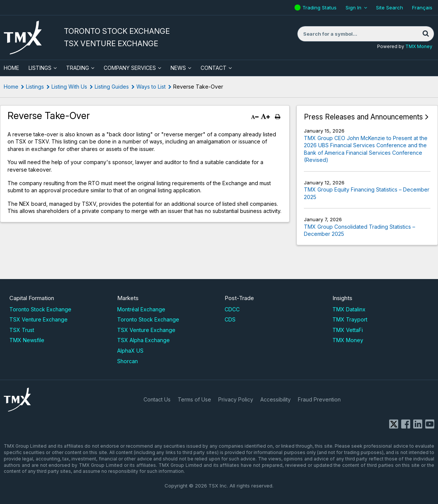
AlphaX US (130, 351)
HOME (11, 68)
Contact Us (157, 399)
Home (11, 87)
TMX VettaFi (348, 330)
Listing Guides (112, 87)
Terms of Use (194, 399)
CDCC (232, 309)
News (178, 68)
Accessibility (276, 399)
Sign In (353, 8)
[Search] (426, 34)
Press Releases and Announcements (363, 117)
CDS (230, 319)
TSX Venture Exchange (39, 319)
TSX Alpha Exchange (143, 340)
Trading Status (320, 8)
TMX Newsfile (27, 340)
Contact (214, 68)
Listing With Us (69, 87)
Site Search (390, 8)
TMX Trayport (350, 319)
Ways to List (151, 87)
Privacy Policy (236, 399)
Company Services (130, 68)
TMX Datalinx (349, 309)
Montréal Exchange (141, 309)
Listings (40, 68)
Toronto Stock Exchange (40, 309)
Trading (78, 68)
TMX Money (419, 46)
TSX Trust (22, 330)
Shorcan (128, 361)
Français (422, 8)
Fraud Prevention (319, 399)
